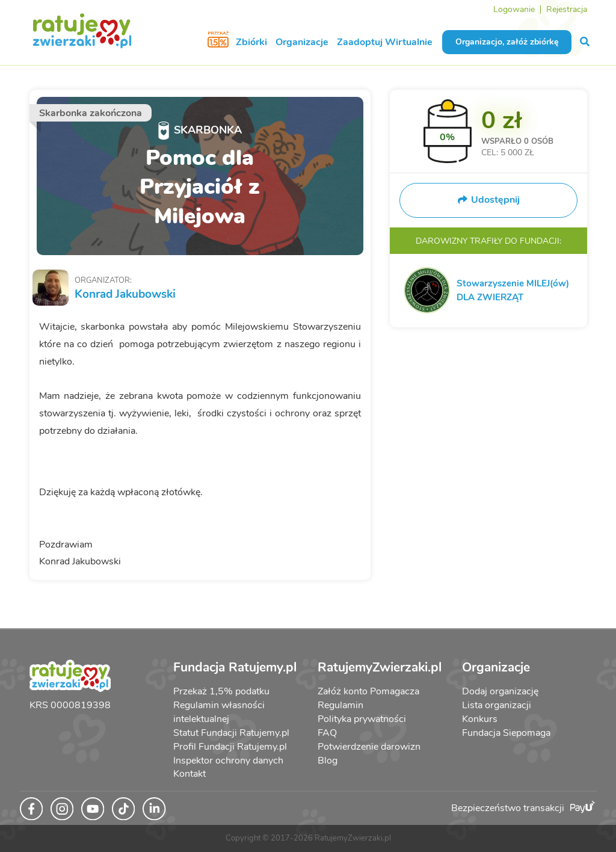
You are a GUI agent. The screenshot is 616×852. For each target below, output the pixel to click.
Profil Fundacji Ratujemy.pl (230, 747)
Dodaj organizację (500, 691)
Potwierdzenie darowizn (369, 747)
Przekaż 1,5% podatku (221, 691)
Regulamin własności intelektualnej (219, 712)
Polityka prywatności (362, 719)
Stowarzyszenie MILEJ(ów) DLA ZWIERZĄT (513, 290)
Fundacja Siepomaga (506, 733)
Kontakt (189, 774)
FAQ (327, 733)
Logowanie (514, 9)
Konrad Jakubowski (125, 294)
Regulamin (340, 705)
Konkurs (480, 719)
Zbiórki (251, 42)
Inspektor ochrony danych (228, 761)
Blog (328, 761)
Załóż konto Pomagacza (368, 691)
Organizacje (302, 42)
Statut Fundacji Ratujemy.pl (231, 733)
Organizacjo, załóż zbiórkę (507, 42)
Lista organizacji (497, 705)
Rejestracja (567, 9)
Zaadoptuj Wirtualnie (385, 42)
